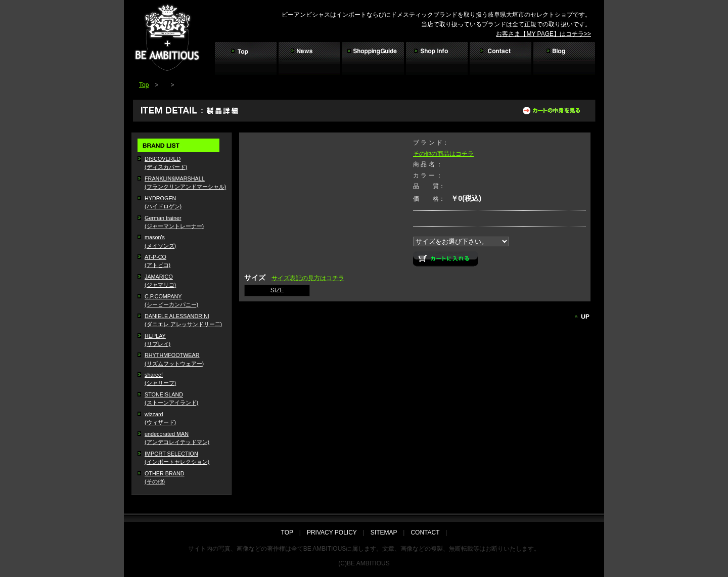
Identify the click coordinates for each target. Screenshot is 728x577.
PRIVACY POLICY (332, 532)
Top (144, 85)
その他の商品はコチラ (443, 154)
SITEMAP (384, 532)
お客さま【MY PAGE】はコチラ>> (543, 34)
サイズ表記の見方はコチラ (308, 278)
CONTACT (425, 532)
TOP (290, 532)
